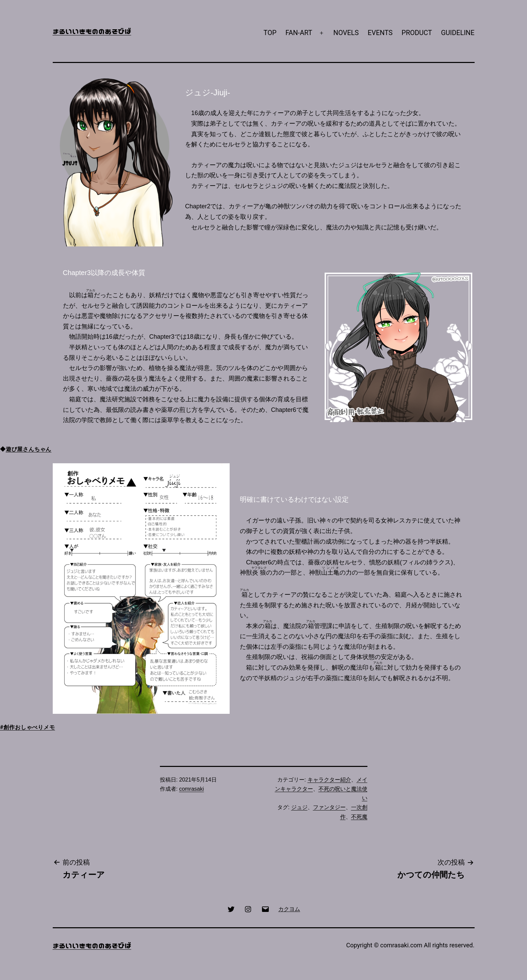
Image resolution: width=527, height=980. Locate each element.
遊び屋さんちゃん (29, 449)
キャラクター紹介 (329, 780)
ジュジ (299, 807)
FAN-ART (299, 33)
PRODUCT (417, 33)
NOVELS (346, 33)
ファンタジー (329, 807)
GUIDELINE (458, 33)
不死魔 (359, 817)
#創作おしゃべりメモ (28, 727)
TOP (270, 33)
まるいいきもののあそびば (92, 31)
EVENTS (380, 33)
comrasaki (191, 789)
